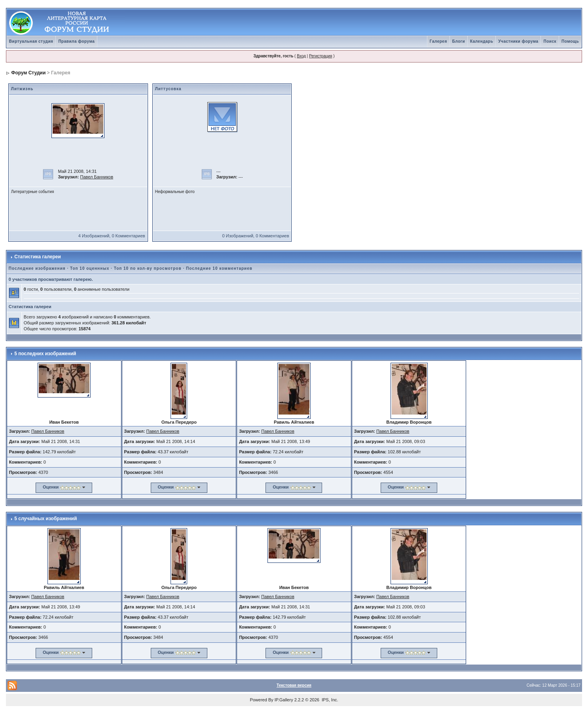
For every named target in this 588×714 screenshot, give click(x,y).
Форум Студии (28, 73)
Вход (301, 56)
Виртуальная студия (31, 41)
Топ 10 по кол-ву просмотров (148, 268)
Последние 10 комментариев (219, 268)
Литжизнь (22, 89)
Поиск (550, 41)
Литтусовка (168, 89)
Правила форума (76, 41)
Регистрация (321, 56)
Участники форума (518, 41)
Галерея (438, 41)
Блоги (459, 41)
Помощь (570, 41)
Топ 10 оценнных (90, 268)
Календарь (482, 41)
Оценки (51, 487)
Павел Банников (97, 177)
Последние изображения (37, 268)
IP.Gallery (284, 700)
